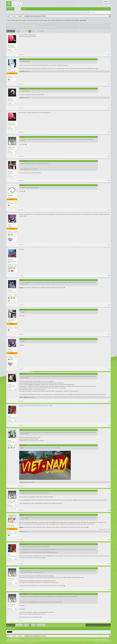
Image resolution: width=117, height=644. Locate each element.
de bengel (46, 27)
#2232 (109, 369)
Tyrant (9, 440)
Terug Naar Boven (104, 640)
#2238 (109, 564)
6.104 (16, 420)
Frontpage (11, 9)
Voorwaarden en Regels (100, 642)
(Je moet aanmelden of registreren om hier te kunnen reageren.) (98, 625)
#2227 (109, 210)
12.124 (15, 444)
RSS (109, 640)
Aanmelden (106, 1)
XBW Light (10, 640)
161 (16, 151)
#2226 (109, 180)
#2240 (109, 621)
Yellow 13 (10, 290)
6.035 (16, 76)
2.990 (16, 49)
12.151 (15, 265)
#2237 (109, 539)
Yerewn (10, 384)
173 (38, 31)
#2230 (109, 305)
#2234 (109, 425)
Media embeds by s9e (34, 642)
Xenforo (19, 640)
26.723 (15, 295)
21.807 (15, 327)
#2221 (109, 55)
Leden (24, 9)
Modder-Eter (11, 320)
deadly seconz (11, 147)
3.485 (16, 389)
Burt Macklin (11, 45)
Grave (9, 70)
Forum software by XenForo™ (18, 642)
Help (94, 640)
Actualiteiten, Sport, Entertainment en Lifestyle (26, 27)
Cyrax (9, 416)
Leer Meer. (83, 20)
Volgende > (42, 31)
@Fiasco (21, 527)
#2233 (109, 401)
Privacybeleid (108, 642)
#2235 (109, 486)
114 (34, 31)
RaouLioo (10, 99)
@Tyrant (21, 288)
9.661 (16, 202)
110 (26, 31)
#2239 (109, 589)
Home (97, 640)
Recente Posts (22, 12)
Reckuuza (22, 98)
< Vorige (18, 31)
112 (30, 31)
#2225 (109, 156)
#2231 (109, 334)
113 (32, 31)
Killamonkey (26, 397)
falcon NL (10, 171)
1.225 (16, 175)
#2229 (109, 275)
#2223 (109, 108)
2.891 (16, 103)
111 (28, 31)
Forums (18, 9)
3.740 (16, 532)
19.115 (15, 231)
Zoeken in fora (12, 12)
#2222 (109, 84)
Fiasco (9, 225)
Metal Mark (11, 196)
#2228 (109, 245)
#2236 (109, 510)
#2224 (109, 132)
